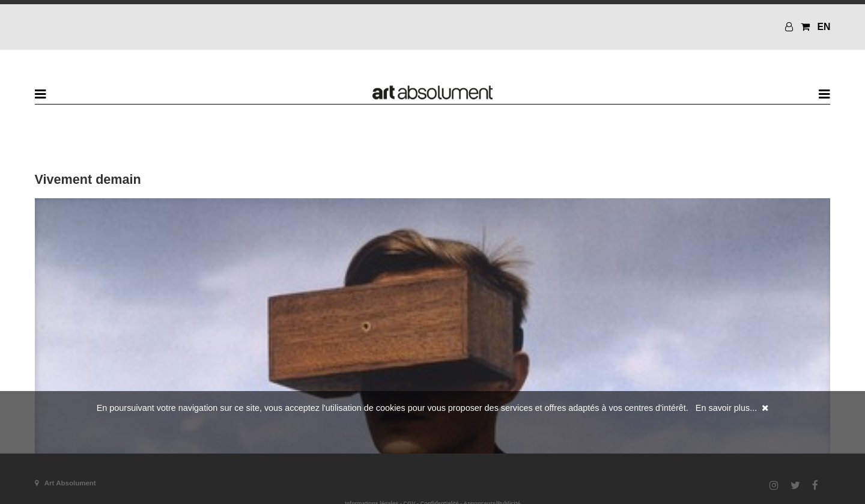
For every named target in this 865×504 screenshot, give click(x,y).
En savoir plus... (726, 408)
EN (824, 27)
